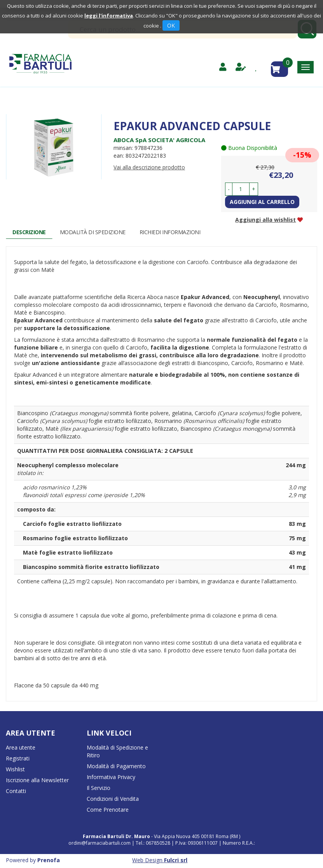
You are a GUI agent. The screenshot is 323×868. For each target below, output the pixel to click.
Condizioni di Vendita (113, 799)
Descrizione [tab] (29, 232)
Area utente (21, 747)
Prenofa (49, 860)
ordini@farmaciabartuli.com (100, 843)
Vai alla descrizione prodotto (149, 167)
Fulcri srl (176, 860)
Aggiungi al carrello (262, 202)
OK (171, 25)
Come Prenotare (108, 810)
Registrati (18, 758)
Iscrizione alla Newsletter (37, 780)
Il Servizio (99, 788)
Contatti (16, 791)
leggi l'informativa (109, 16)
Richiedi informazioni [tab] (170, 232)
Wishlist (15, 769)
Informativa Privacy (111, 777)
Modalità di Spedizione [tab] (93, 232)
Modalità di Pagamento (116, 766)
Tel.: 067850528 (154, 843)
